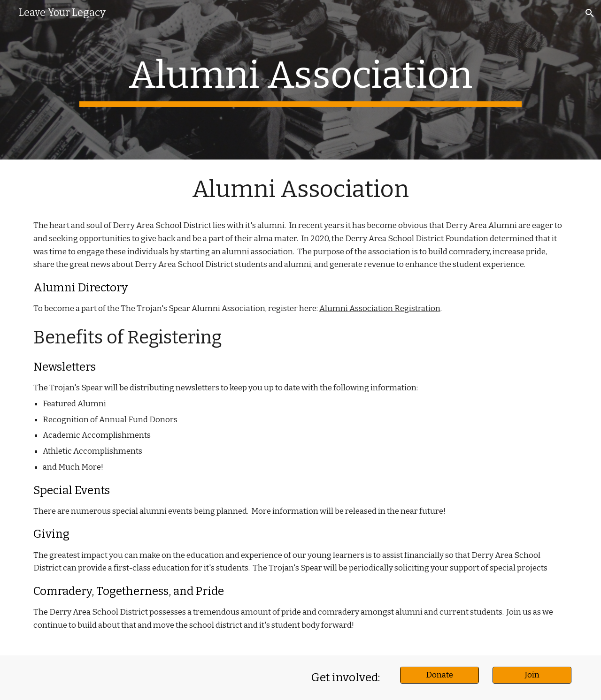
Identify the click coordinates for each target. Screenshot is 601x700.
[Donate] (439, 675)
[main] (300, 80)
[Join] (532, 675)
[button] (590, 13)
